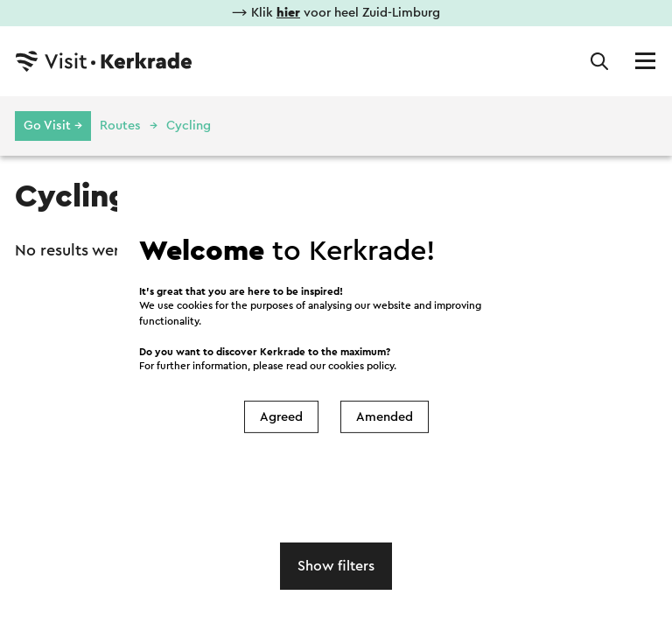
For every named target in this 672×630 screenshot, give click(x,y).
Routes (120, 126)
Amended (385, 417)
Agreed (281, 417)
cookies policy (361, 366)
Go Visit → (53, 126)
